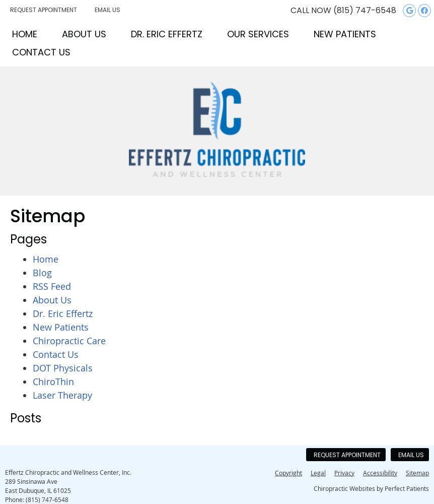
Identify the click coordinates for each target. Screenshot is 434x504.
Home (25, 34)
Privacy (344, 473)
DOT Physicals (63, 368)
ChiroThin (53, 382)
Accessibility (380, 473)
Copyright (288, 473)
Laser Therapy (62, 395)
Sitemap (417, 473)
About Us (84, 34)
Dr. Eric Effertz (167, 34)
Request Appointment (44, 10)
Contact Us (41, 52)
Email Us (107, 10)
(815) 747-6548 (365, 10)
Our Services (258, 34)
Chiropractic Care (69, 341)
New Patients (345, 34)
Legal (318, 473)
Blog (42, 273)
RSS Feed (52, 286)
